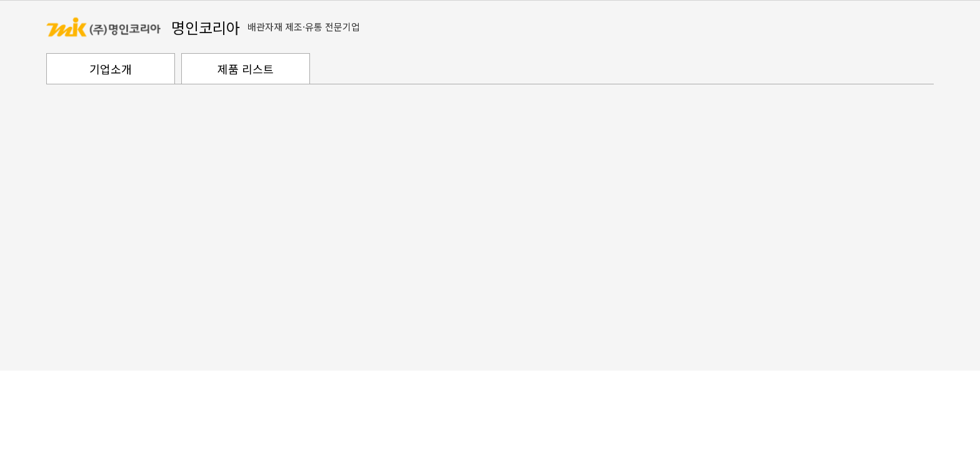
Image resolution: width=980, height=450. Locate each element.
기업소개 (111, 69)
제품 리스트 (246, 69)
